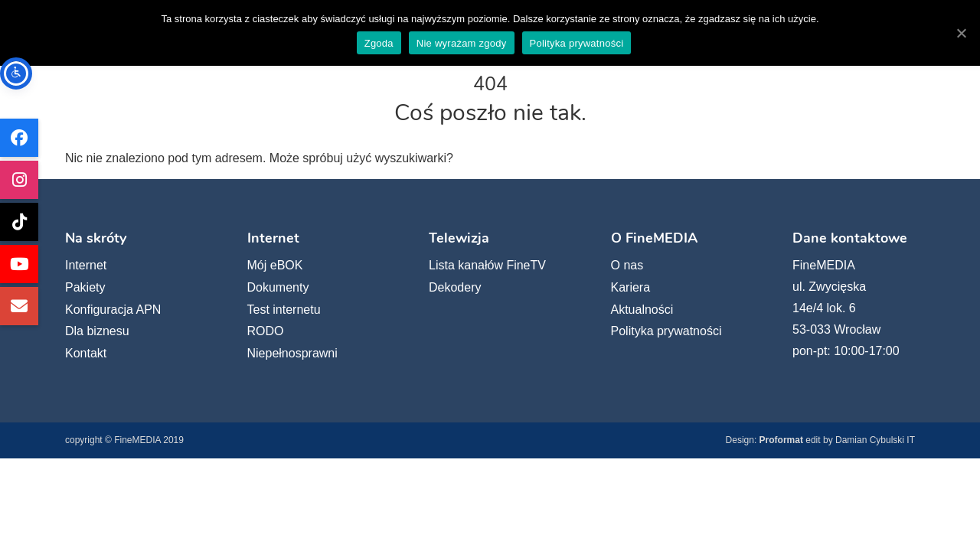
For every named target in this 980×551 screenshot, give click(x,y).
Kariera (631, 287)
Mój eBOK (275, 265)
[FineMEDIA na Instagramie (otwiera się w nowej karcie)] (19, 180)
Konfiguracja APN (113, 310)
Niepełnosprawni (292, 353)
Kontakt (86, 353)
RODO (266, 331)
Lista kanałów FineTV (487, 265)
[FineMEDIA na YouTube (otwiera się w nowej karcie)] (19, 264)
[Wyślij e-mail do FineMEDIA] (19, 306)
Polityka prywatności (666, 331)
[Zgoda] (961, 33)
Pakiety (85, 287)
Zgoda (379, 43)
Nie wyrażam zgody (462, 43)
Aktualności (642, 310)
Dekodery (455, 287)
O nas (627, 265)
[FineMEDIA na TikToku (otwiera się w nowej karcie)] (19, 222)
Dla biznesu (97, 331)
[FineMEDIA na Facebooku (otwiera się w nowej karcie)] (19, 138)
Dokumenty (278, 287)
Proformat (781, 440)
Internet (86, 265)
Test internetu (284, 310)
